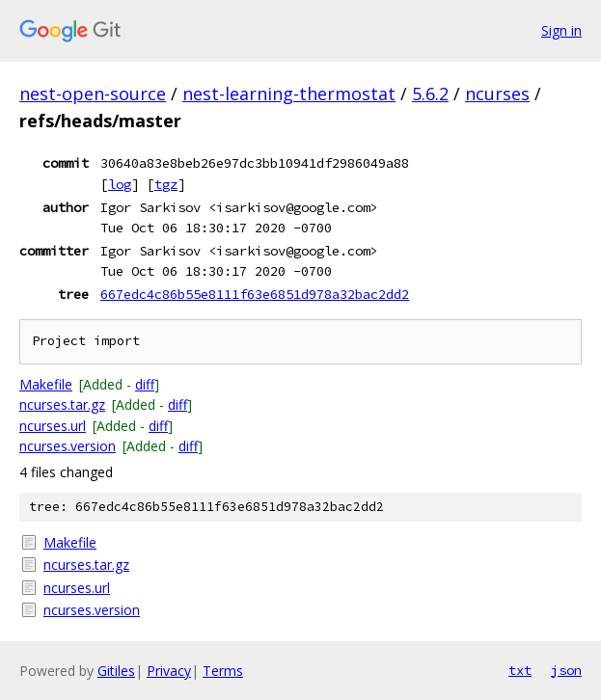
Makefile (46, 384)
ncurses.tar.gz (62, 404)
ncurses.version (68, 446)
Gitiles (116, 671)
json (566, 670)
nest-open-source (93, 94)
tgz (166, 184)
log (120, 184)
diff (145, 384)
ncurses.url (53, 426)
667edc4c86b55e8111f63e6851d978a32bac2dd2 (255, 294)
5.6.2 (430, 94)
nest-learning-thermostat (289, 94)
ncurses (497, 94)
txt (520, 670)
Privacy (169, 671)
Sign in (561, 30)
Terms (223, 671)
